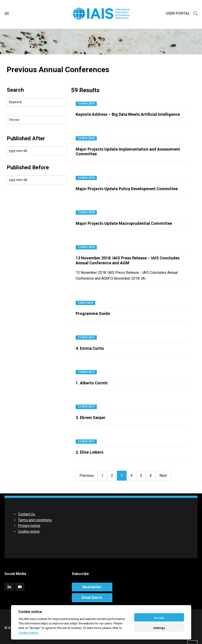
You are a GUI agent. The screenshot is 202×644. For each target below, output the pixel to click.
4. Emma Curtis (90, 348)
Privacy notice (29, 526)
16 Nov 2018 (86, 104)
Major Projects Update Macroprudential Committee (124, 223)
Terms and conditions (35, 520)
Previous (87, 476)
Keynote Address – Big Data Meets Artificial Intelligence (128, 114)
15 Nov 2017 (86, 337)
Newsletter (92, 587)
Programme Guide (93, 313)
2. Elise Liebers (90, 452)
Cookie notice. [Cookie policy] (28, 633)
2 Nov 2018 (85, 303)
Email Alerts (92, 598)
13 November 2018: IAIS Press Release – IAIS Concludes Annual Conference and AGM (128, 260)
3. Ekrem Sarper (91, 418)
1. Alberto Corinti (92, 383)
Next (163, 476)
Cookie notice (29, 531)
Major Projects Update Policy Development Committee (127, 189)
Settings (159, 628)
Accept (159, 618)
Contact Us (27, 514)
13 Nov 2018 (86, 247)
